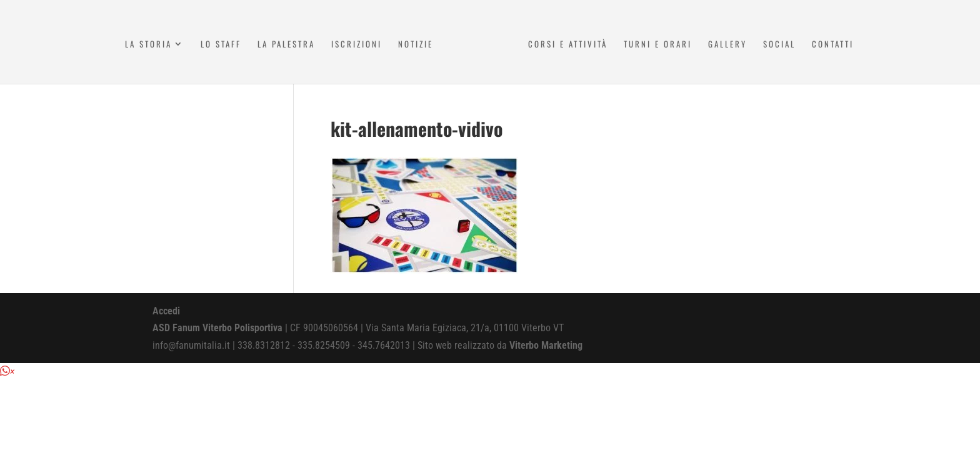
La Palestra (286, 45)
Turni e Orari (658, 45)
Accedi (166, 311)
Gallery (727, 45)
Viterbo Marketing (546, 345)
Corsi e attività (568, 45)
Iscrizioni (357, 45)
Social (779, 45)
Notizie (416, 45)
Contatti (833, 45)
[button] (7, 372)
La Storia (148, 45)
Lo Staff (221, 45)
